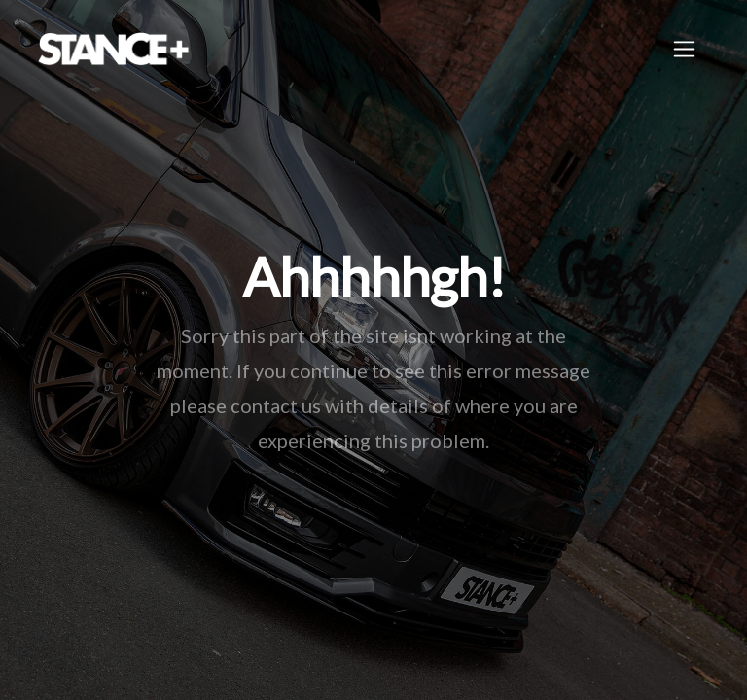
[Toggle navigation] (684, 49)
